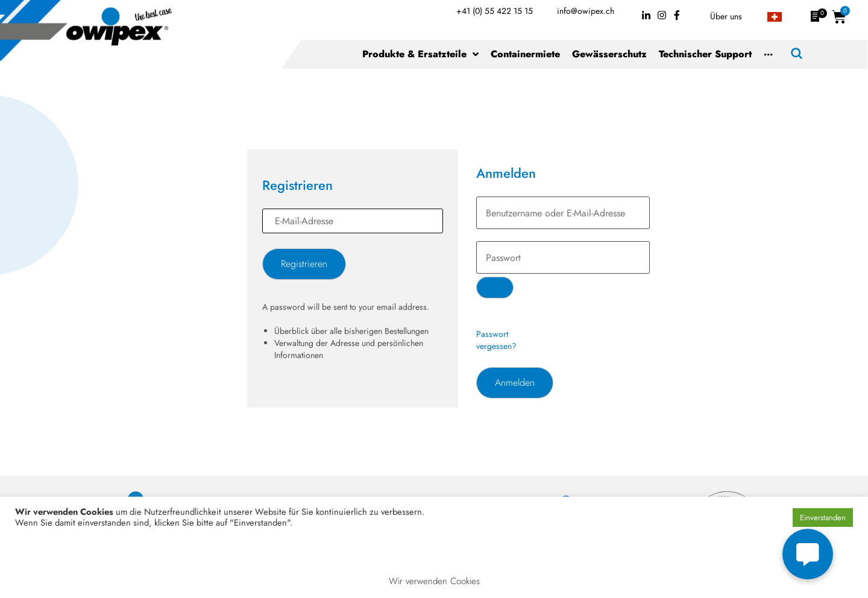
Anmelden (515, 382)
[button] (808, 555)
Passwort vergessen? (496, 340)
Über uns (726, 16)
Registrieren (304, 264)
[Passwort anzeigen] (495, 288)
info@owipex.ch (586, 11)
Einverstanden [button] (823, 518)
